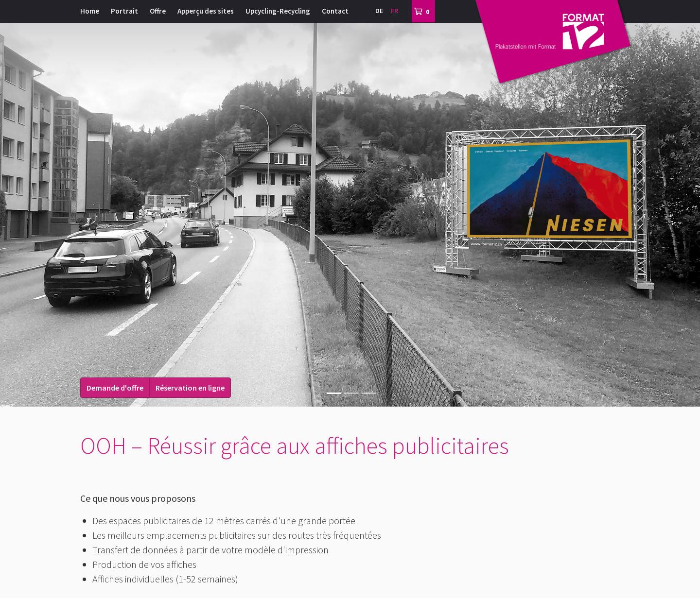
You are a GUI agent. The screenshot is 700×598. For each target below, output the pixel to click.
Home (90, 11)
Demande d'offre (115, 388)
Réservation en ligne (190, 388)
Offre (158, 11)
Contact (335, 11)
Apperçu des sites (206, 11)
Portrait (124, 11)
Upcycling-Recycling (278, 11)
